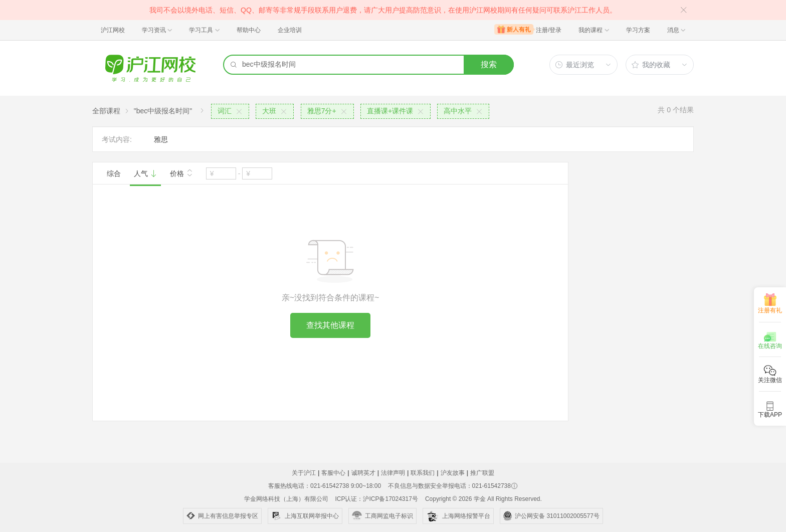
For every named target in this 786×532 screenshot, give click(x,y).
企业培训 (290, 30)
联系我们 (423, 473)
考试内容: (117, 139)
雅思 (161, 139)
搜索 (489, 64)
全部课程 (106, 111)
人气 (145, 173)
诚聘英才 (363, 473)
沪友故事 (453, 473)
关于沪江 (304, 473)
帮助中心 (249, 30)
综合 (114, 173)
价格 (181, 172)
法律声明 (393, 473)
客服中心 (333, 473)
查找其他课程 (330, 325)
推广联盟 (482, 473)
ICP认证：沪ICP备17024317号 (376, 499)
